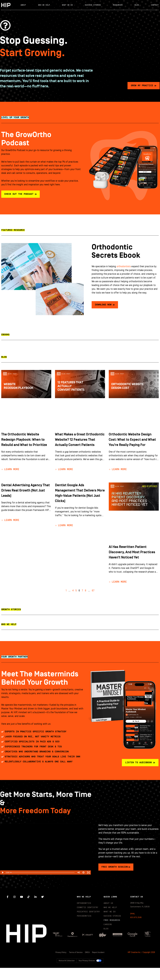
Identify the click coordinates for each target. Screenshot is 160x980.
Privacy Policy (61, 965)
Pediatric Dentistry (88, 924)
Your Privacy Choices (87, 973)
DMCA (88, 965)
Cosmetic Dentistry (88, 920)
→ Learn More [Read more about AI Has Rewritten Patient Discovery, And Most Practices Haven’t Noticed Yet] (118, 594)
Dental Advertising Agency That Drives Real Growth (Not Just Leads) (25, 497)
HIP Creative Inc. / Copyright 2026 (141, 965)
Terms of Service (76, 965)
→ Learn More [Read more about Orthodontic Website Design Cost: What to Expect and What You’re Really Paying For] (118, 476)
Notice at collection (67, 973)
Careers (108, 937)
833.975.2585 (136, 930)
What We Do (67, 5)
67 (93, 603)
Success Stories (93, 5)
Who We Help (44, 5)
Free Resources (112, 933)
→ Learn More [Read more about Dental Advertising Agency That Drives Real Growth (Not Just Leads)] (10, 527)
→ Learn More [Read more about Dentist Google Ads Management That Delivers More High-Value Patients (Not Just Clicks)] (64, 532)
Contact (155, 5)
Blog (137, 5)
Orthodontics (84, 915)
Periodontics (84, 928)
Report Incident (99, 965)
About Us (108, 915)
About (23, 5)
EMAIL (133, 926)
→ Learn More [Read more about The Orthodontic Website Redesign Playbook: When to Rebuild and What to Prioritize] (10, 476)
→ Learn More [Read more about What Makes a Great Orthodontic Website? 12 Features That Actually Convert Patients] (64, 476)
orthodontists (124, 268)
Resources (118, 5)
